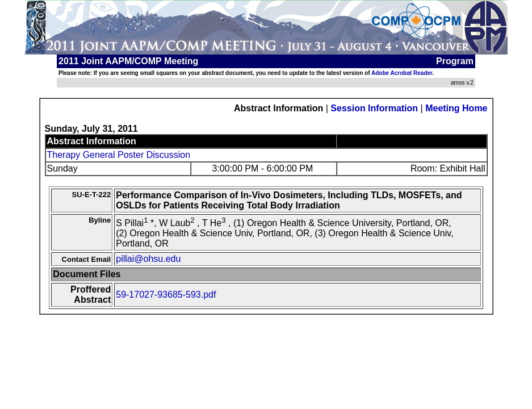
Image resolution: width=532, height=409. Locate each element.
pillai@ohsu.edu (148, 259)
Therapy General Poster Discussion (119, 155)
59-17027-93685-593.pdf (166, 295)
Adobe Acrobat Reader (402, 73)
